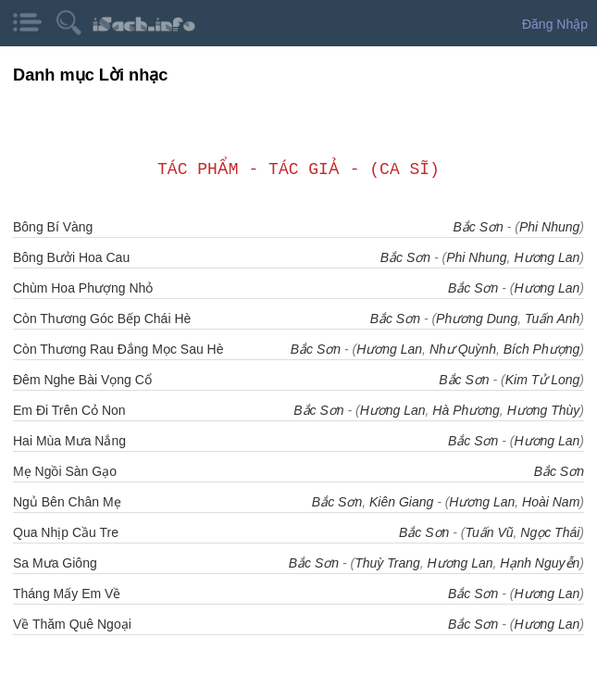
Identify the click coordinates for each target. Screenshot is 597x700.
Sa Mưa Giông (55, 563)
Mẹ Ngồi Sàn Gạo (65, 471)
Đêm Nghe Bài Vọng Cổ (82, 380)
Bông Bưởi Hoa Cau (71, 257)
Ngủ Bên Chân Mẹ (67, 502)
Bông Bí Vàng (53, 227)
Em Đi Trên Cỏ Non (69, 410)
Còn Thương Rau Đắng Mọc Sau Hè (118, 349)
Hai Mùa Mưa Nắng (69, 441)
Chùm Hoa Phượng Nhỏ (83, 288)
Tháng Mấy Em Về (67, 594)
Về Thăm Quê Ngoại (72, 624)
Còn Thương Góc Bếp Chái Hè (102, 319)
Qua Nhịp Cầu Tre (66, 532)
